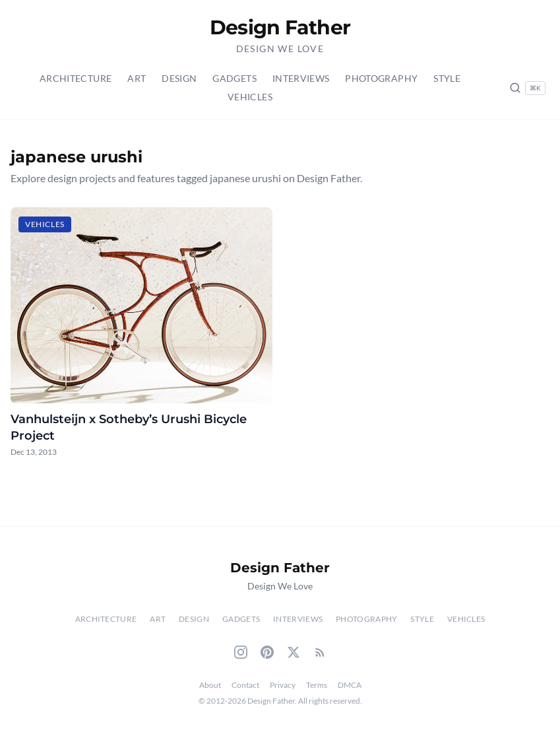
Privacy (283, 685)
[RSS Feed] (320, 652)
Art (137, 78)
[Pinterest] (267, 652)
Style (447, 78)
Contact (245, 685)
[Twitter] (294, 652)
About (210, 685)
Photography (381, 78)
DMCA (350, 685)
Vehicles (250, 97)
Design (179, 78)
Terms (317, 685)
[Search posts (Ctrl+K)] (527, 88)
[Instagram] (241, 652)
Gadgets (234, 78)
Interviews (301, 78)
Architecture (76, 78)
